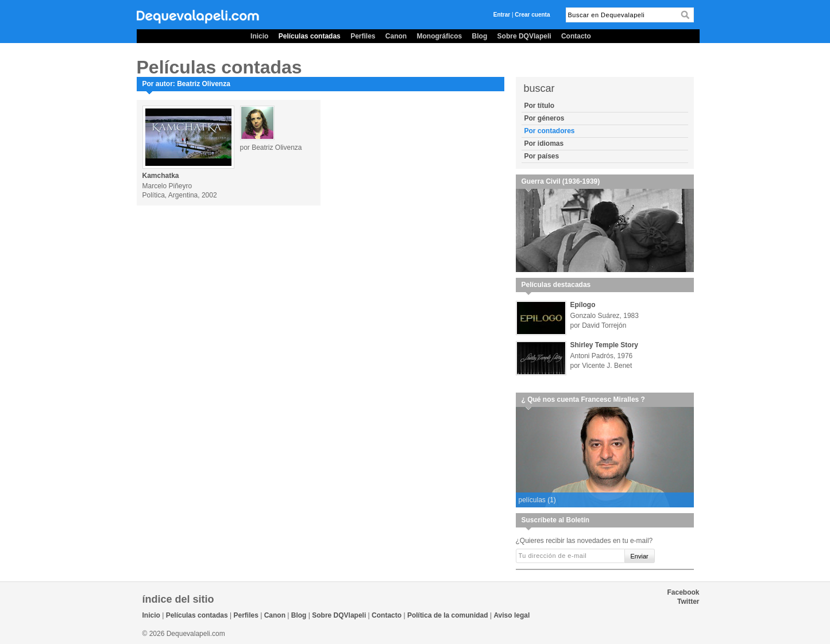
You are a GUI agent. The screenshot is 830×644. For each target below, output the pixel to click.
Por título (540, 106)
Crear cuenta (532, 15)
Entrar (502, 15)
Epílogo (583, 305)
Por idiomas (544, 143)
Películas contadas (310, 36)
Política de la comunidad (448, 615)
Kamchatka (161, 176)
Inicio (259, 36)
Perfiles (363, 36)
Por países (542, 156)
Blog (480, 36)
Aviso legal (511, 615)
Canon (396, 36)
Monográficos (440, 36)
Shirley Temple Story (604, 345)
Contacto (576, 36)
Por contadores (550, 131)
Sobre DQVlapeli (524, 36)
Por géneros (545, 118)
